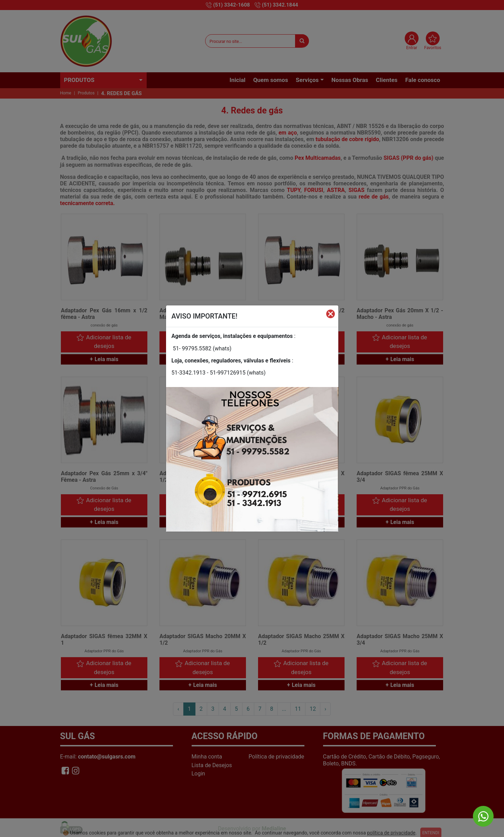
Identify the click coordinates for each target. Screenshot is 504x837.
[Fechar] (331, 313)
